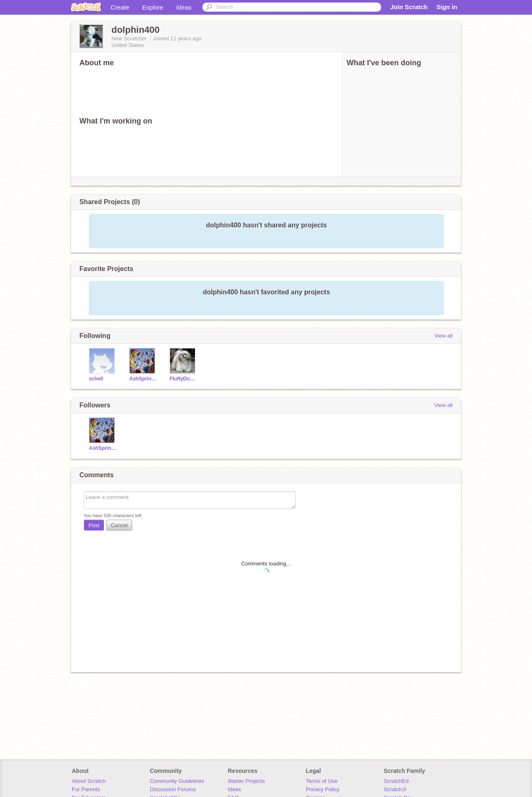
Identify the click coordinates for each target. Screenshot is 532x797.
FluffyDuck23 (183, 379)
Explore (153, 7)
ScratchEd (396, 781)
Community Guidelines (177, 781)
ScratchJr (395, 789)
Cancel (119, 525)
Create (120, 7)
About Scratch (89, 781)
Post (94, 525)
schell (96, 379)
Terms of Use (322, 781)
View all (443, 336)
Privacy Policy (323, 789)
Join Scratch (409, 7)
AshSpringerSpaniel (143, 379)
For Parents (86, 789)
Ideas (184, 7)
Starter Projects (246, 781)
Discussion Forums (173, 789)
